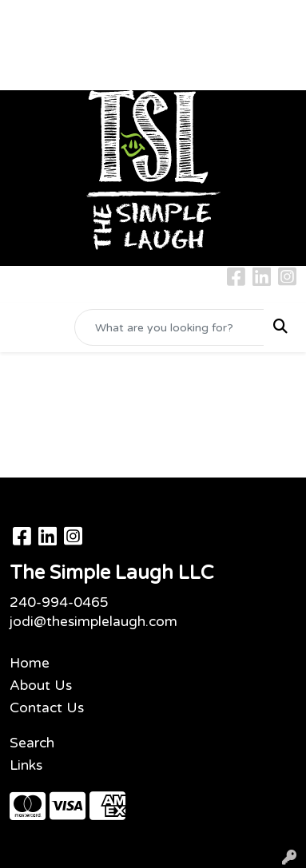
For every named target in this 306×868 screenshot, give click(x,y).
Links (26, 765)
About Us (41, 686)
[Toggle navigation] (25, 328)
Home (30, 663)
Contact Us (47, 708)
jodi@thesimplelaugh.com (93, 622)
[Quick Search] (169, 327)
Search (32, 743)
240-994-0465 (59, 602)
